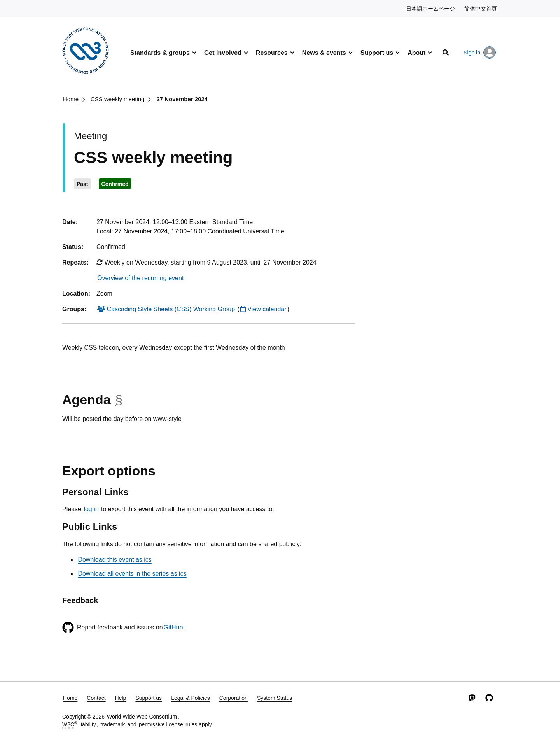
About (416, 53)
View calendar (263, 309)
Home (71, 99)
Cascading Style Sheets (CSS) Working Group (167, 309)
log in (91, 509)
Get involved (223, 53)
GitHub (173, 627)
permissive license (161, 724)
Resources (272, 53)
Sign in (480, 53)
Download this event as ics (115, 560)
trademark (113, 724)
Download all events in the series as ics (132, 574)
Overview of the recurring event (140, 278)
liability (88, 724)
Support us (377, 53)
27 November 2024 (182, 99)
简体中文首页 (481, 8)
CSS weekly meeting (117, 99)
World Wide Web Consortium (142, 717)
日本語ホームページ (431, 8)
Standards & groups (160, 53)
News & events (324, 53)
